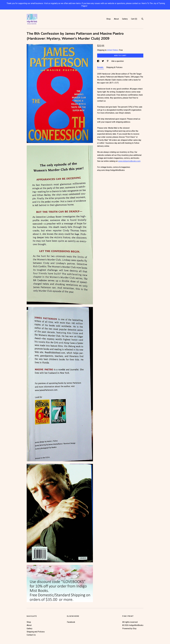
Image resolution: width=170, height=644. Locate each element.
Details (101, 67)
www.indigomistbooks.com (129, 161)
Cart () (134, 19)
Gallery (125, 19)
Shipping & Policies (114, 67)
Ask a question (118, 61)
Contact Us (31, 635)
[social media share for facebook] (98, 61)
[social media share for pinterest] (108, 61)
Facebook (71, 622)
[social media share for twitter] (103, 61)
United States (113, 50)
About (116, 19)
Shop (108, 19)
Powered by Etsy (129, 629)
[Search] (142, 19)
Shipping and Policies (36, 632)
